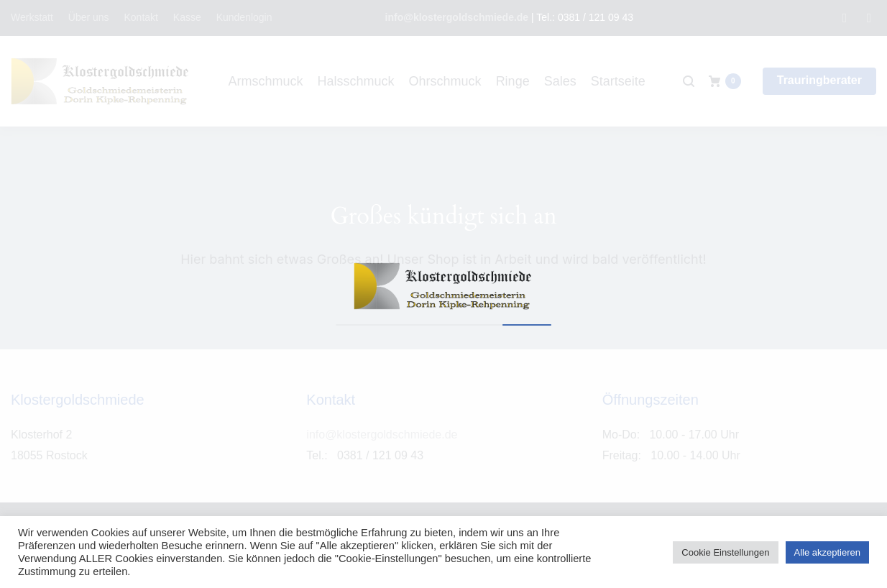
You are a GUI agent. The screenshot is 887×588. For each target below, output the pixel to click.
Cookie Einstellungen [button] (725, 552)
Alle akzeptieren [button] (828, 552)
